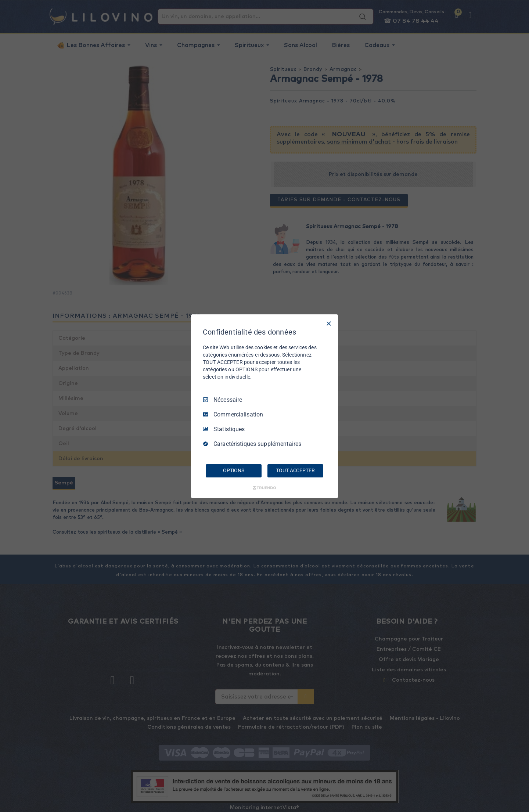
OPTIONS (234, 470)
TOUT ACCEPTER (295, 470)
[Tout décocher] (329, 323)
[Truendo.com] (264, 488)
